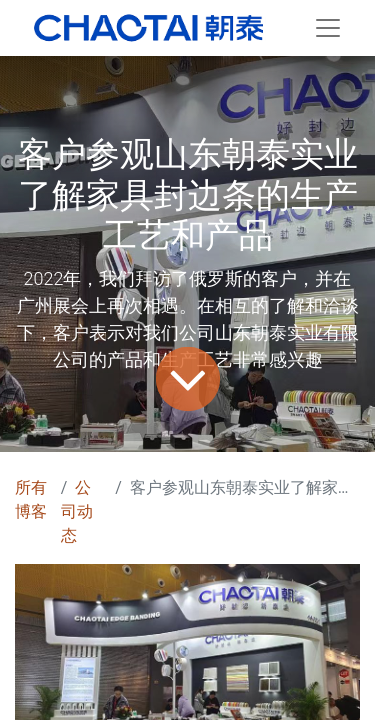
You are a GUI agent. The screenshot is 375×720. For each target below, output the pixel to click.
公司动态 (77, 511)
